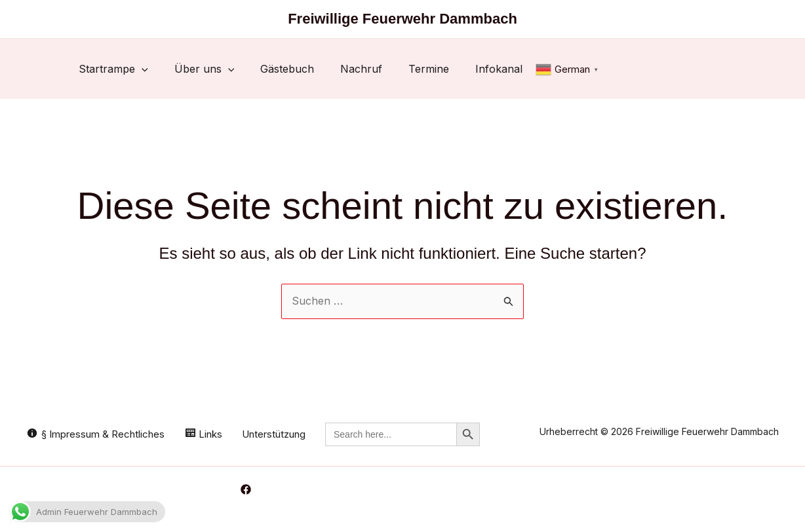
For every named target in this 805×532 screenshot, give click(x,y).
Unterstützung (274, 434)
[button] (142, 69)
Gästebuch (287, 69)
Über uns (205, 69)
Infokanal (499, 69)
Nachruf (361, 69)
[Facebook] (246, 489)
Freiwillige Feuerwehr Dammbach (402, 19)
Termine (429, 69)
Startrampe (113, 69)
